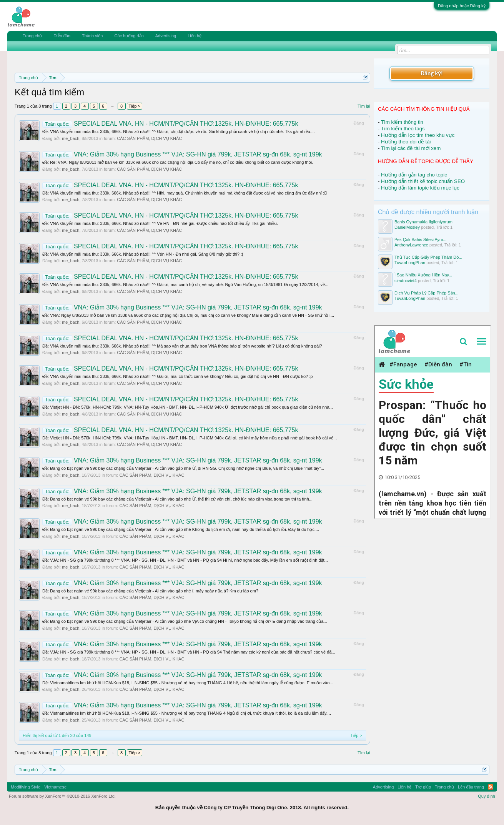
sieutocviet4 (406, 281)
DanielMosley (407, 227)
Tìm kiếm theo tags (403, 129)
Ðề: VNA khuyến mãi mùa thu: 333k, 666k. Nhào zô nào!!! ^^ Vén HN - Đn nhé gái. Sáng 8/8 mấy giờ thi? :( (143, 254)
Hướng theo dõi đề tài (406, 142)
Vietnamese (55, 787)
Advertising (166, 36)
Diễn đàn (62, 36)
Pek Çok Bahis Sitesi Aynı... (421, 240)
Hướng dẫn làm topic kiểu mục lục (420, 188)
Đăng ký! (432, 73)
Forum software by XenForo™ (62, 796)
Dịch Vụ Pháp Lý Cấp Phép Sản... (427, 293)
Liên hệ (195, 36)
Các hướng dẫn (129, 36)
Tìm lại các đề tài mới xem (411, 148)
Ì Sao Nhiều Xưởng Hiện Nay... (423, 275)
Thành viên (92, 36)
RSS (491, 787)
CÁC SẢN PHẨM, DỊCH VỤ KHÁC (149, 138)
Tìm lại (364, 106)
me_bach (71, 138)
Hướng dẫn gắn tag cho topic (414, 175)
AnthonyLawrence (411, 245)
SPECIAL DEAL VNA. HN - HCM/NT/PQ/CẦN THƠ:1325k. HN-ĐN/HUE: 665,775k (170, 124)
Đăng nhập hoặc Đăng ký (462, 6)
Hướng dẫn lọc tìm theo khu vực (418, 135)
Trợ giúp (423, 787)
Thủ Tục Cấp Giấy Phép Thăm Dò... (428, 257)
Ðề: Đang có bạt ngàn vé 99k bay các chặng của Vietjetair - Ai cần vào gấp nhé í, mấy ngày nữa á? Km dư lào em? (150, 591)
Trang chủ (32, 36)
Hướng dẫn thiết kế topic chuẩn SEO (423, 181)
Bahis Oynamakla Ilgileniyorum (423, 222)
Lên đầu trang (471, 787)
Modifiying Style (26, 787)
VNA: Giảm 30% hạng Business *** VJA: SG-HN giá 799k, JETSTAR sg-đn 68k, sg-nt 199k (182, 154)
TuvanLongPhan (410, 263)
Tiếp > (135, 106)
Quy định (487, 796)
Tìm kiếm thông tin (402, 122)
